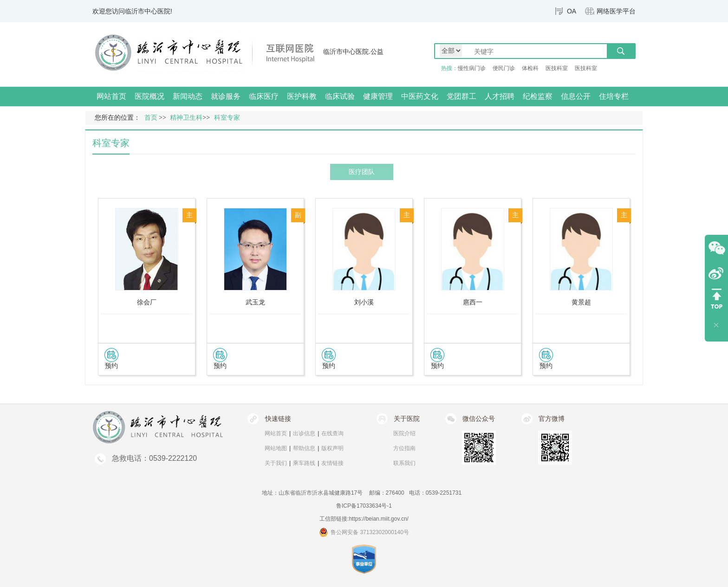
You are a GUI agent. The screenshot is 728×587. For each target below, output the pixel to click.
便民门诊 (504, 68)
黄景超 (581, 302)
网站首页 (111, 96)
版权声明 (332, 448)
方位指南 (404, 448)
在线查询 (332, 433)
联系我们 (404, 463)
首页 (151, 118)
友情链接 (332, 463)
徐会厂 (147, 302)
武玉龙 (255, 302)
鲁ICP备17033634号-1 (364, 506)
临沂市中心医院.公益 (353, 52)
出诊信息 (304, 433)
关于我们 (276, 463)
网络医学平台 (616, 11)
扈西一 (473, 302)
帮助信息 (304, 448)
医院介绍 (404, 433)
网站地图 (276, 448)
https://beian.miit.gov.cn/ (379, 519)
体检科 (530, 68)
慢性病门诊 (472, 68)
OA (572, 11)
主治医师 (407, 217)
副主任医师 (298, 217)
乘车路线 (304, 463)
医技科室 (557, 68)
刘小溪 (364, 302)
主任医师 (189, 217)
